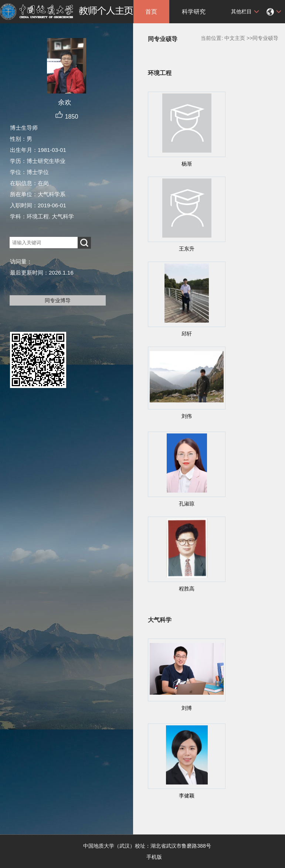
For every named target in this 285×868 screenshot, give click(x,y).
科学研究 (194, 12)
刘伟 (187, 416)
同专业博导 (58, 300)
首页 (151, 12)
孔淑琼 (187, 504)
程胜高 (187, 589)
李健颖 (187, 796)
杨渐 (187, 164)
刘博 (187, 708)
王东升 (187, 249)
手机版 (154, 857)
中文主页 (235, 38)
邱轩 (187, 334)
